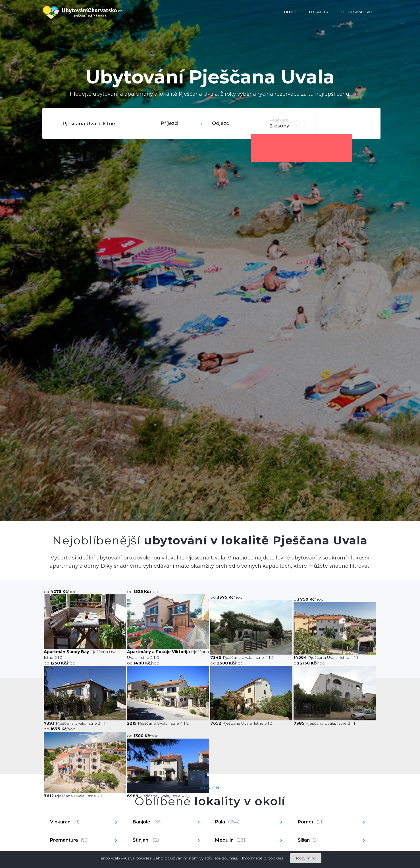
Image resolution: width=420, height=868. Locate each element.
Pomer (311, 822)
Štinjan (146, 840)
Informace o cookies (263, 858)
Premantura (69, 840)
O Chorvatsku (357, 12)
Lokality (319, 12)
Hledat (348, 123)
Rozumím (306, 858)
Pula (227, 822)
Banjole (147, 822)
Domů (290, 12)
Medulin (231, 840)
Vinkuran (65, 822)
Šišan (308, 840)
